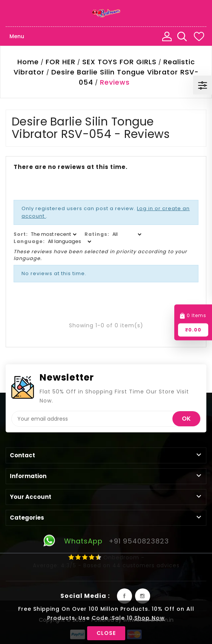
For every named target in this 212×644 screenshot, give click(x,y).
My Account (167, 36)
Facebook (124, 596)
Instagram (143, 596)
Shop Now (150, 618)
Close (106, 633)
